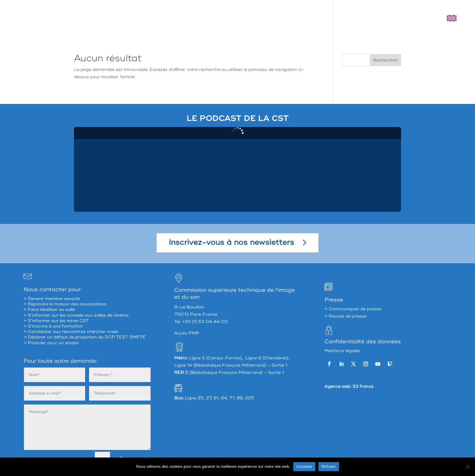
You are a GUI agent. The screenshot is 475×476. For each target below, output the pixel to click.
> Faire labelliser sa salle (49, 310)
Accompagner (331, 18)
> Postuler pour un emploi (51, 343)
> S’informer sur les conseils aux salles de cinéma (76, 315)
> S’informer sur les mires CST (56, 321)
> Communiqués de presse (353, 309)
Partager (293, 18)
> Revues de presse (345, 316)
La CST (261, 18)
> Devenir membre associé (52, 299)
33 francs (363, 386)
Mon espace (406, 18)
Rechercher (385, 60)
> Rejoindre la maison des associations (65, 304)
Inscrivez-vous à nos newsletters (231, 243)
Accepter (304, 466)
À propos (229, 18)
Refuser (329, 466)
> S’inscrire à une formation (53, 326)
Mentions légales (342, 351)
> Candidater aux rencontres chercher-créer (71, 332)
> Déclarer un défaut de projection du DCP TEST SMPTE (85, 337)
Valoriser (370, 18)
